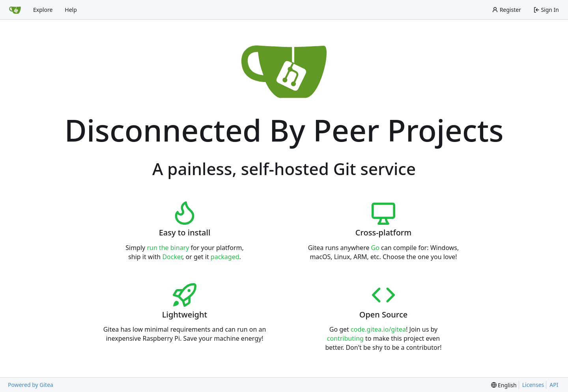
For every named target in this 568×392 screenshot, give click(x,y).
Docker (172, 257)
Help (71, 10)
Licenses (533, 385)
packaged (225, 257)
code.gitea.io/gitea (378, 329)
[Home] (15, 10)
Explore (43, 10)
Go (375, 248)
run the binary (168, 248)
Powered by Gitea (31, 385)
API (554, 385)
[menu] (504, 385)
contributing (345, 338)
